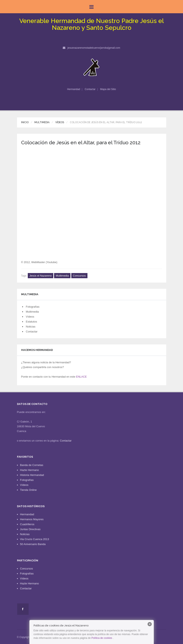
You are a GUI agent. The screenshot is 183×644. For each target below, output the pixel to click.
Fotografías (33, 307)
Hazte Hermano (30, 470)
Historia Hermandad (32, 475)
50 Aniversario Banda (33, 544)
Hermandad (74, 89)
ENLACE (81, 377)
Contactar (90, 89)
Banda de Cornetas (32, 465)
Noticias (31, 327)
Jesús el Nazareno (41, 276)
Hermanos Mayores (32, 519)
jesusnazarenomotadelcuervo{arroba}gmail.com (94, 48)
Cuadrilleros (27, 524)
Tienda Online (28, 490)
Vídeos (60, 122)
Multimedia (42, 122)
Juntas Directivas (30, 529)
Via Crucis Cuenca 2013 (35, 539)
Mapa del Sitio (108, 89)
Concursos (79, 276)
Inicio (25, 122)
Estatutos (32, 322)
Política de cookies (102, 638)
